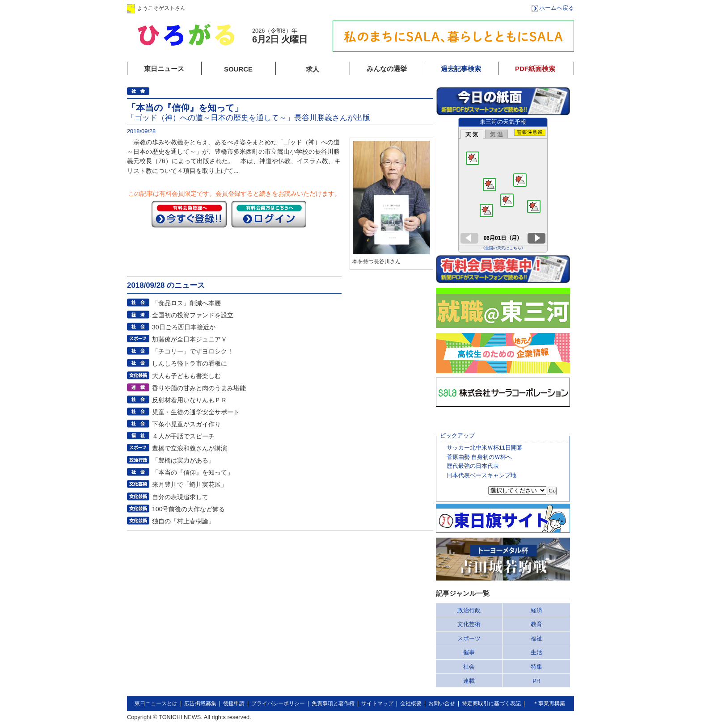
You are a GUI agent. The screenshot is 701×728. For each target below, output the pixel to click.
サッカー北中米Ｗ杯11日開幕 (485, 448)
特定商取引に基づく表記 (491, 703)
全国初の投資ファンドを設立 (193, 315)
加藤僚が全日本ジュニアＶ (190, 339)
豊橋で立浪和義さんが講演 (190, 448)
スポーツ (469, 638)
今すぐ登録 (189, 214)
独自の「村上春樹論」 (183, 521)
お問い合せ (442, 703)
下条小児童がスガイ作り (186, 424)
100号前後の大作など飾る (189, 509)
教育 (536, 624)
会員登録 (274, 8)
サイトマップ (377, 703)
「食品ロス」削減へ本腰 (186, 303)
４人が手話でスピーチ (183, 436)
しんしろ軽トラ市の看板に (190, 363)
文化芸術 (469, 624)
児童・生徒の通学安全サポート (196, 412)
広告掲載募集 (200, 703)
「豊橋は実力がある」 (183, 460)
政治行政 (469, 610)
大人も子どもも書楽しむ (186, 376)
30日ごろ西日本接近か (184, 327)
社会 (469, 667)
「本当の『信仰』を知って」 (193, 472)
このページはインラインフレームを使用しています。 (503, 185)
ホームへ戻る (557, 8)
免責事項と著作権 (333, 703)
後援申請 (234, 703)
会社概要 (411, 703)
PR (536, 681)
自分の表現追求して (180, 497)
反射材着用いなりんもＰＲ (190, 400)
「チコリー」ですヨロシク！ (193, 351)
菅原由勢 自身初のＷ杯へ (479, 457)
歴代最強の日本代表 (473, 466)
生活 (536, 652)
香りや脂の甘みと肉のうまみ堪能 (199, 388)
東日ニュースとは (156, 703)
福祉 (536, 638)
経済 (536, 610)
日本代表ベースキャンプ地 (481, 475)
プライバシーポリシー (278, 703)
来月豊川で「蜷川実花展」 (190, 484)
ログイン (218, 8)
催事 (469, 652)
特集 (536, 667)
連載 (469, 681)
